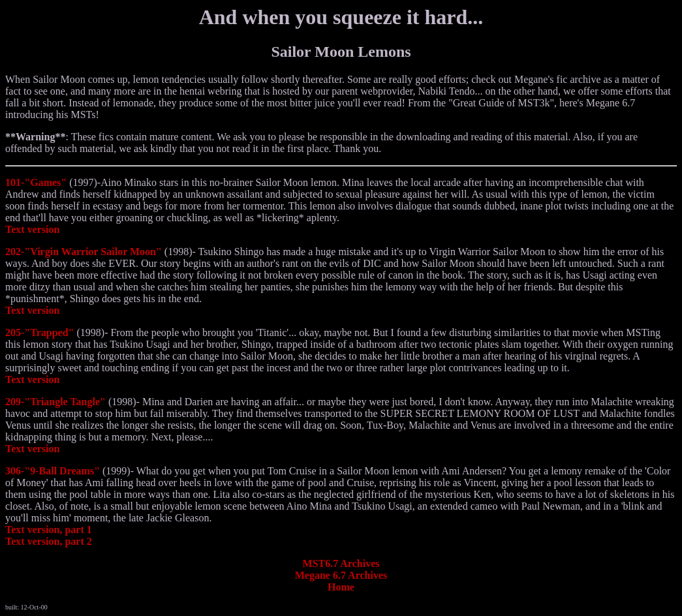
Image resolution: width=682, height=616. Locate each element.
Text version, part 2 (49, 541)
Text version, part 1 (49, 530)
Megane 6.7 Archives (341, 575)
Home (341, 587)
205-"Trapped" (39, 332)
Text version (32, 229)
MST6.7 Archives (341, 563)
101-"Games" (36, 182)
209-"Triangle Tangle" (55, 402)
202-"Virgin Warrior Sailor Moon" (84, 252)
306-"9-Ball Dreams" (53, 471)
